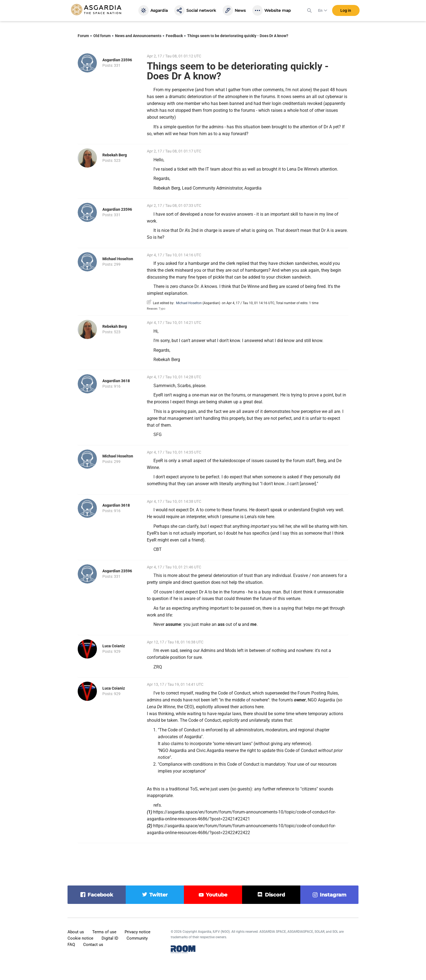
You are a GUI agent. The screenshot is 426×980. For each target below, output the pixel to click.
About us (76, 932)
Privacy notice (138, 932)
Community (137, 938)
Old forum (102, 36)
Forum (83, 36)
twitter (159, 895)
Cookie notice (80, 938)
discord (275, 895)
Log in (346, 11)
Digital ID (110, 938)
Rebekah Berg (115, 155)
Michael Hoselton (118, 259)
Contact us (93, 945)
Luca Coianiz (114, 646)
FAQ (71, 945)
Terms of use (104, 932)
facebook (100, 895)
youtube (217, 895)
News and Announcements (138, 36)
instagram (333, 895)
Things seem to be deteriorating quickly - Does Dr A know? (238, 36)
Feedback (174, 36)
